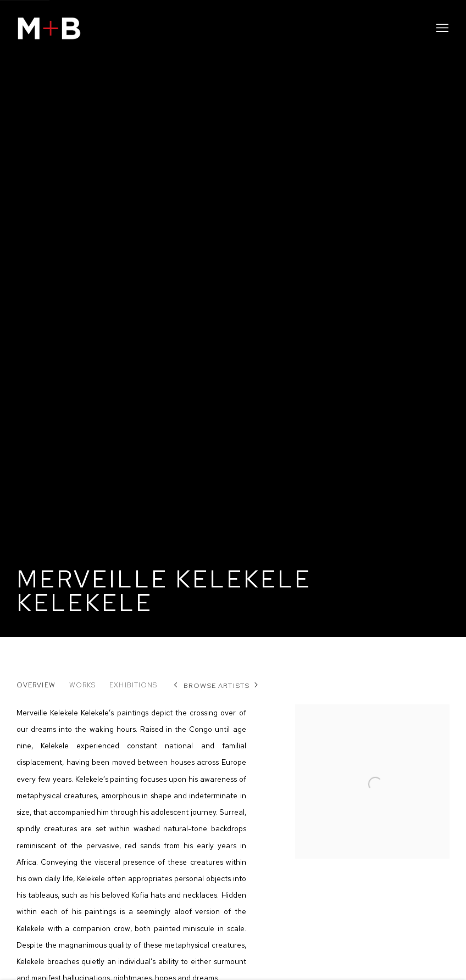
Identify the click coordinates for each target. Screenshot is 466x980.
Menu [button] (441, 29)
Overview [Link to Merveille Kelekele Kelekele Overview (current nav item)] (36, 685)
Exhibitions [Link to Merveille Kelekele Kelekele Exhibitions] (133, 685)
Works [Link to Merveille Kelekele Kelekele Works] (82, 685)
